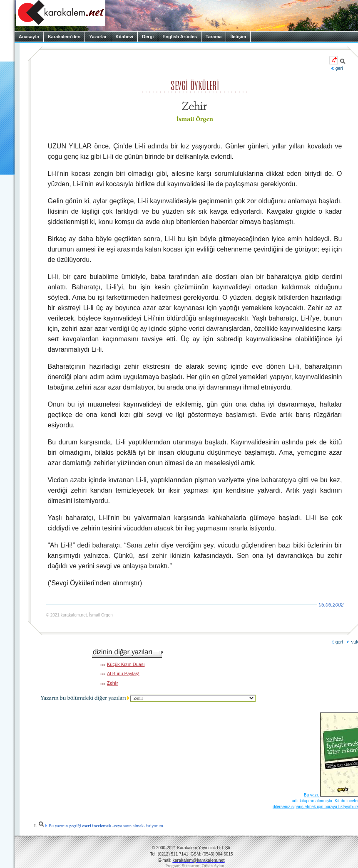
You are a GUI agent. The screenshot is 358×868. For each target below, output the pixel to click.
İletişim (238, 37)
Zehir (113, 683)
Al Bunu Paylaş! (123, 673)
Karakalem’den (64, 37)
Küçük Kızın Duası (126, 664)
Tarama (214, 37)
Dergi (148, 37)
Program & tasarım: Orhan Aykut (195, 866)
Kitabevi (124, 37)
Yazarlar (98, 37)
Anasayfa (29, 37)
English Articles (180, 37)
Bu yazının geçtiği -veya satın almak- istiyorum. (101, 826)
